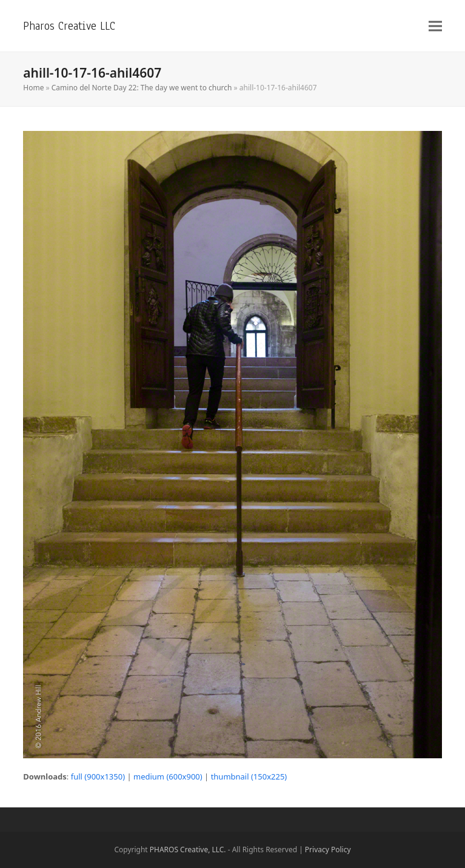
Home (33, 88)
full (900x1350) (98, 776)
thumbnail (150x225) (249, 776)
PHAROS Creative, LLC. (188, 850)
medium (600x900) (168, 776)
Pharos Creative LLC (69, 26)
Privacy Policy (328, 850)
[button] (435, 26)
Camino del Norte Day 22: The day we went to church (142, 88)
